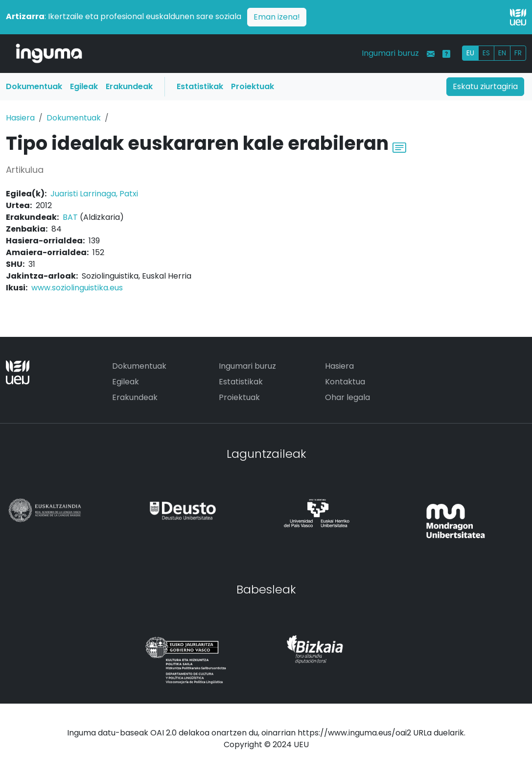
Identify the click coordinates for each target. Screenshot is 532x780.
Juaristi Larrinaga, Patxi (94, 194)
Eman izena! (277, 17)
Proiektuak (253, 86)
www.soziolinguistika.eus (77, 288)
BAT (70, 217)
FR (518, 53)
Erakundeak (129, 86)
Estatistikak (200, 86)
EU (470, 53)
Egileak (84, 86)
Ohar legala (347, 397)
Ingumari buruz (390, 53)
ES (486, 53)
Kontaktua (345, 382)
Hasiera (20, 118)
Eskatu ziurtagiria (485, 86)
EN (502, 53)
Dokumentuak (34, 86)
